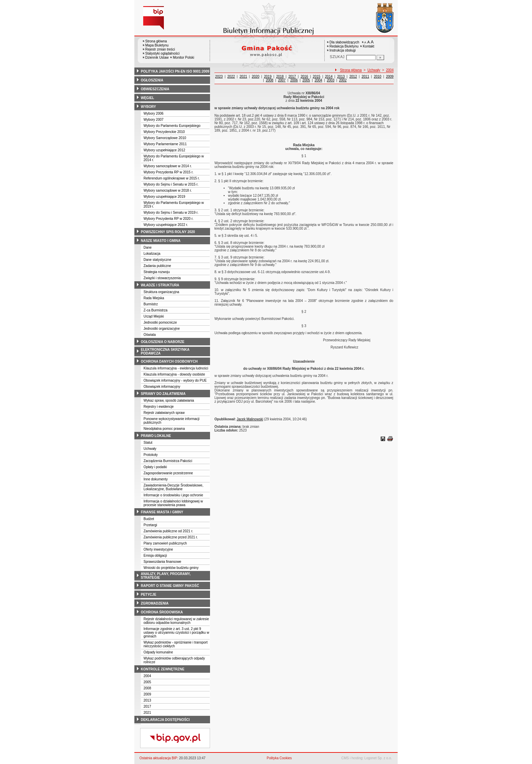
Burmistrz (151, 304)
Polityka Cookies (279, 758)
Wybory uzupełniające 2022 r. (166, 225)
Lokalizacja (152, 254)
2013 (147, 700)
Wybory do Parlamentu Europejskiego (172, 126)
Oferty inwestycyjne (158, 549)
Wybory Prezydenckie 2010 (164, 132)
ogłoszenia (152, 80)
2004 (147, 676)
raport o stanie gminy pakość (170, 586)
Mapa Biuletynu (157, 45)
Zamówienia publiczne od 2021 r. (168, 531)
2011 (365, 77)
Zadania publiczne (157, 266)
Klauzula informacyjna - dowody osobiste (174, 374)
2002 (343, 80)
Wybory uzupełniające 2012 (164, 150)
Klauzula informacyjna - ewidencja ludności (176, 368)
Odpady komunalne (158, 652)
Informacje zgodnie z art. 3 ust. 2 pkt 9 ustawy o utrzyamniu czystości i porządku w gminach (176, 633)
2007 (282, 80)
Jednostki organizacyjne (162, 329)
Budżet (149, 519)
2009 (147, 694)
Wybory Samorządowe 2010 (165, 138)
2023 (219, 77)
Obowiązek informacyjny (162, 387)
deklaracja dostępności (165, 720)
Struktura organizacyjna (161, 292)
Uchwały (150, 449)
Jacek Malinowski (250, 419)
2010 (378, 77)
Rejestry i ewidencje (159, 407)
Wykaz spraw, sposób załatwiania (169, 400)
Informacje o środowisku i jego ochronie (173, 495)
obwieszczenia (155, 89)
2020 (255, 77)
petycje (149, 595)
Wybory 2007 (154, 120)
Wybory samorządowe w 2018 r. (168, 190)
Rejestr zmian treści (160, 49)
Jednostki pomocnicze (160, 322)
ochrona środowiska (162, 612)
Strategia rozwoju (157, 272)
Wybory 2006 (154, 113)
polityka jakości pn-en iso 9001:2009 (175, 71)
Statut (148, 443)
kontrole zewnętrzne (163, 669)
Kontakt (368, 46)
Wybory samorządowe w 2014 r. (168, 166)
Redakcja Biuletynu (344, 46)
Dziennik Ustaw (157, 58)
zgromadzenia (155, 603)
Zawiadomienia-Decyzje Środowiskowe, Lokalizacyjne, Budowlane (173, 487)
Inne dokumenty (156, 479)
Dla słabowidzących (344, 42)
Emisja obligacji (155, 556)
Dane (148, 247)
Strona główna (156, 41)
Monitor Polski (183, 58)
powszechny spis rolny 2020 (168, 232)
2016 (304, 77)
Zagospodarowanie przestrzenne (168, 473)
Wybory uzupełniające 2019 (164, 197)
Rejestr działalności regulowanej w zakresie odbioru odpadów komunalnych (176, 621)
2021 (147, 713)
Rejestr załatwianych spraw (164, 413)
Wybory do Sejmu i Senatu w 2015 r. (171, 184)
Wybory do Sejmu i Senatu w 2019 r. (171, 213)
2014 (329, 77)
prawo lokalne (156, 436)
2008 (147, 688)
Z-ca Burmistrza (156, 310)
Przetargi (150, 525)
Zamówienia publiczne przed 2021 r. (171, 537)
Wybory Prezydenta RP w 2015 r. (168, 172)
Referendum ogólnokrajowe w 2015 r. (172, 178)
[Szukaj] (380, 58)
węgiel (147, 98)
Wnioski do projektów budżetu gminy (171, 568)
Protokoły (151, 455)
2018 (280, 77)
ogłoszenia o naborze (163, 342)
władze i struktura (160, 285)
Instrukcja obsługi (343, 50)
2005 (147, 682)
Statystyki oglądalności (162, 53)
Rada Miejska (154, 298)
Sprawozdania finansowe (162, 562)
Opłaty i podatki (155, 467)
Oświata (150, 335)
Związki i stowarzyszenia (162, 278)
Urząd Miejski (154, 316)
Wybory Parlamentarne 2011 (165, 144)
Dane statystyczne (157, 260)
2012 (353, 77)
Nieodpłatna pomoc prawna (164, 429)
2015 (317, 77)
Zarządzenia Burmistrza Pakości (168, 461)
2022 (231, 77)
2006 (294, 80)
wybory (148, 107)
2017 (147, 706)
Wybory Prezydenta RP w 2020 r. (168, 219)
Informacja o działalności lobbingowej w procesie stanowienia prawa (173, 503)
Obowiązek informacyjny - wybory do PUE (175, 380)
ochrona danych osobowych (169, 361)
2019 (268, 77)
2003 (330, 80)
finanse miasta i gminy (162, 512)
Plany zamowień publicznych (165, 543)
